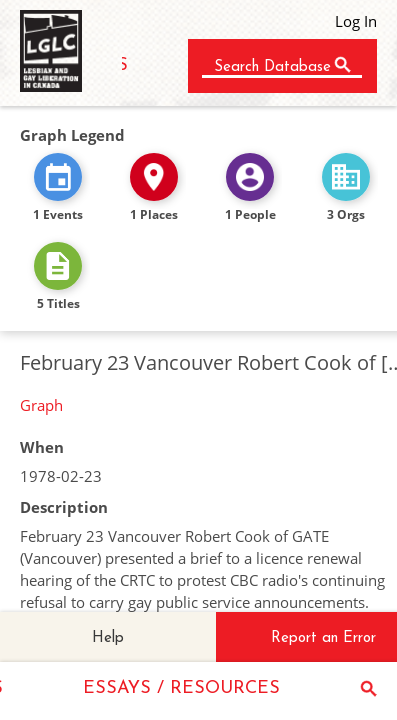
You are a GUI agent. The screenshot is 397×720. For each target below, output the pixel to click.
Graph (41, 405)
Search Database (272, 67)
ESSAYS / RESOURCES (181, 688)
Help (108, 638)
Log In (356, 21)
